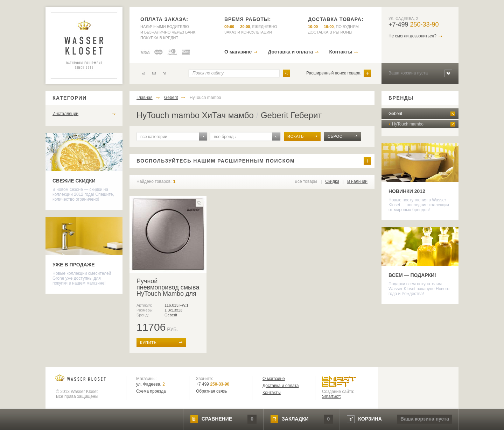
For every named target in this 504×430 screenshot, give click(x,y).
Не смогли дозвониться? (412, 36)
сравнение (217, 419)
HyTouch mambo (205, 98)
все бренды (225, 137)
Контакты (341, 52)
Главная (145, 98)
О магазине (238, 52)
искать (296, 136)
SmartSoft (331, 396)
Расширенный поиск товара (333, 73)
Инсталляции (65, 114)
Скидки (332, 181)
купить (148, 343)
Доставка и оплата (290, 52)
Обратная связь (211, 391)
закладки (295, 419)
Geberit (171, 98)
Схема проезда (151, 391)
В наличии (357, 181)
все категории (154, 137)
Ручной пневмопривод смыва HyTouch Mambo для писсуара (168, 291)
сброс (335, 136)
